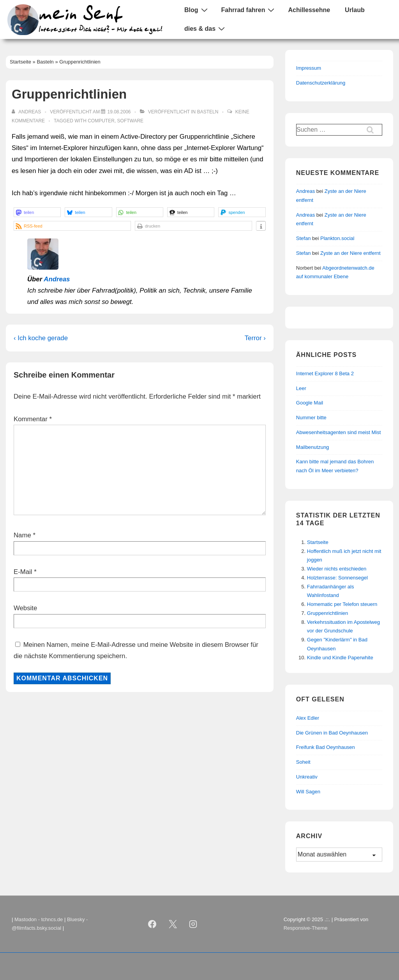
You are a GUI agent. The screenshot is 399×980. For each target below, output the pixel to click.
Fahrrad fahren (249, 10)
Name (22, 535)
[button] (37, 212)
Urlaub (355, 10)
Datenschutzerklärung (321, 83)
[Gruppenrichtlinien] (119, 112)
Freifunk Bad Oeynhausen (326, 747)
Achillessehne (309, 10)
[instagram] (193, 924)
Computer (101, 121)
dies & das (206, 28)
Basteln (208, 112)
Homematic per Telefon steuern (342, 604)
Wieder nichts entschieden (337, 569)
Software (131, 121)
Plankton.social (337, 238)
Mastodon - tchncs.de (39, 919)
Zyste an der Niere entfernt (350, 253)
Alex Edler (308, 718)
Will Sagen (308, 792)
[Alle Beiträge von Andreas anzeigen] (27, 112)
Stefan (304, 238)
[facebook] (152, 924)
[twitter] (173, 924)
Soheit (303, 762)
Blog (197, 10)
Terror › (255, 338)
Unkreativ (307, 777)
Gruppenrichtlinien (328, 613)
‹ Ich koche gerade (41, 338)
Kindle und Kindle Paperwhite (340, 658)
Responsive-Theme (306, 928)
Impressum (309, 68)
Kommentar (33, 419)
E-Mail (23, 572)
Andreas (57, 279)
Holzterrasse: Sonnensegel (337, 578)
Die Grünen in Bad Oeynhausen (332, 733)
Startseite (318, 542)
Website (25, 608)
